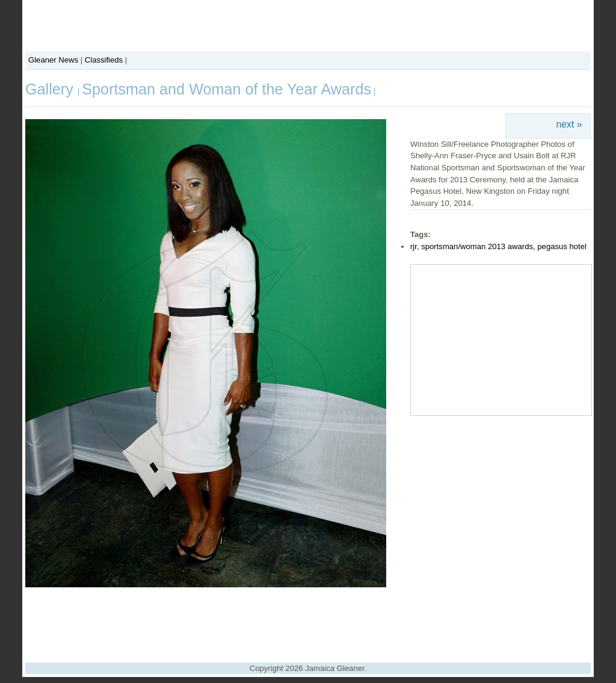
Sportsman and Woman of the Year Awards (226, 89)
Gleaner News (53, 60)
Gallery (51, 89)
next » (569, 124)
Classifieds (104, 60)
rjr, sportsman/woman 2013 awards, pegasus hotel (498, 246)
